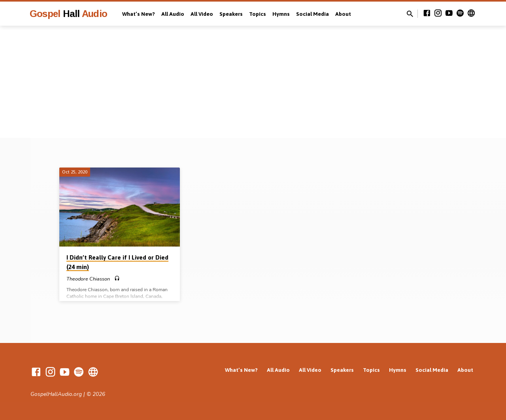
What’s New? (139, 14)
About (343, 14)
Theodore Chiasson (88, 279)
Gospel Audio (68, 14)
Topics (258, 14)
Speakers (231, 14)
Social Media (312, 14)
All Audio (173, 14)
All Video (202, 14)
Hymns (281, 14)
